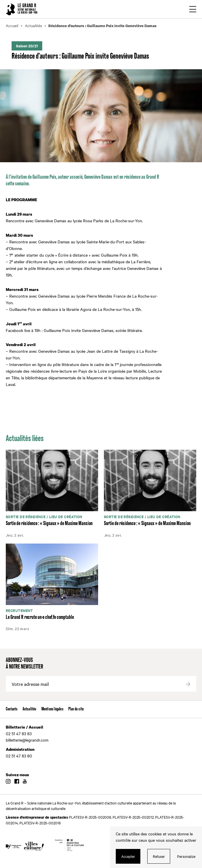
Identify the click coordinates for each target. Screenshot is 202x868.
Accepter (128, 856)
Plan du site (76, 709)
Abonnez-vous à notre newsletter (24, 664)
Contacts (12, 709)
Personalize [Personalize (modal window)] (186, 856)
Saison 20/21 (27, 46)
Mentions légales (52, 709)
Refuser (159, 856)
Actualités (30, 709)
